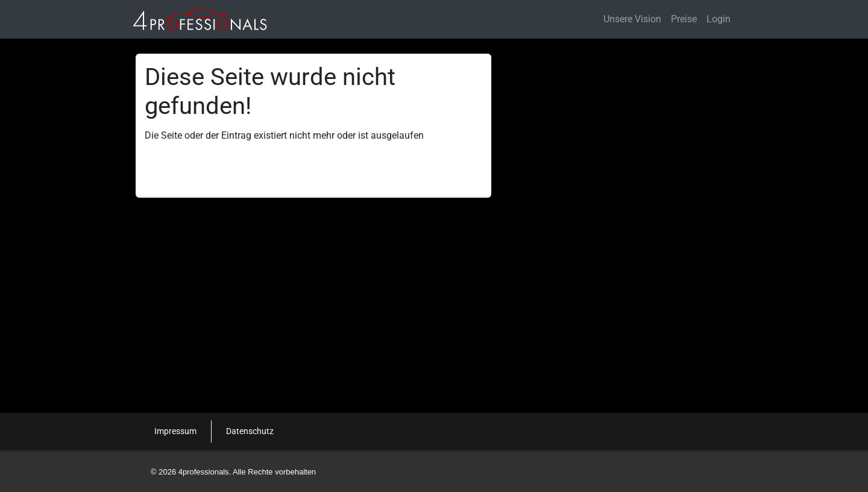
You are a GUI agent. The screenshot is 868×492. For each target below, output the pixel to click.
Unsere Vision (632, 19)
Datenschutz (250, 431)
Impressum (175, 431)
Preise (684, 19)
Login (719, 19)
